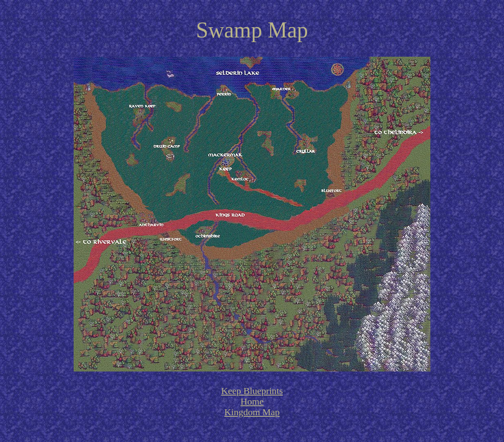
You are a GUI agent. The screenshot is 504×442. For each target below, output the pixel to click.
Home (252, 401)
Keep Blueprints (252, 391)
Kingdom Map (252, 412)
